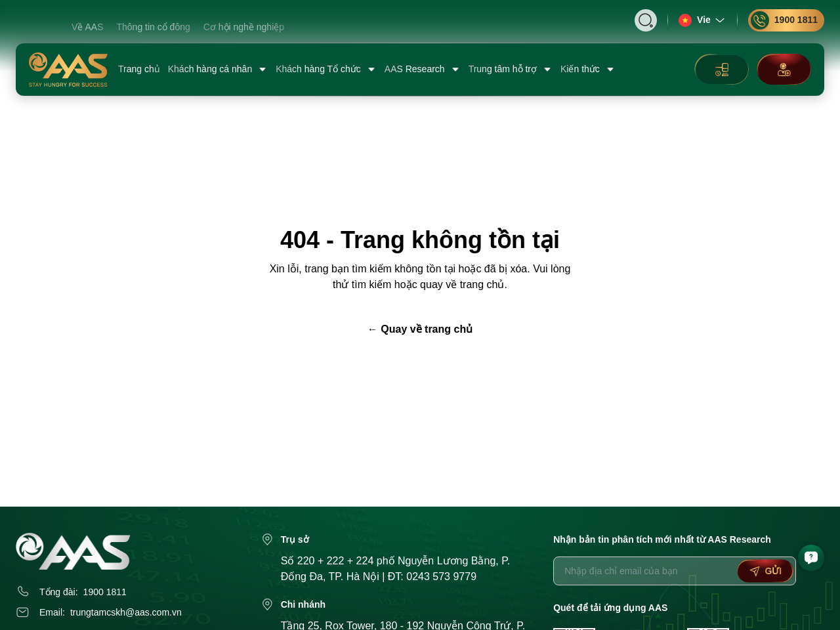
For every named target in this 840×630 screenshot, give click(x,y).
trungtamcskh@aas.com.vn (126, 612)
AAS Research (423, 69)
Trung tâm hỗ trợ (511, 69)
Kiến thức (588, 69)
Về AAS (87, 27)
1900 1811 (784, 20)
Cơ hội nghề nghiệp (244, 27)
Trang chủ (139, 69)
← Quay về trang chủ (420, 329)
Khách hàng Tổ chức (326, 69)
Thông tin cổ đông (153, 27)
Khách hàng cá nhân (218, 69)
